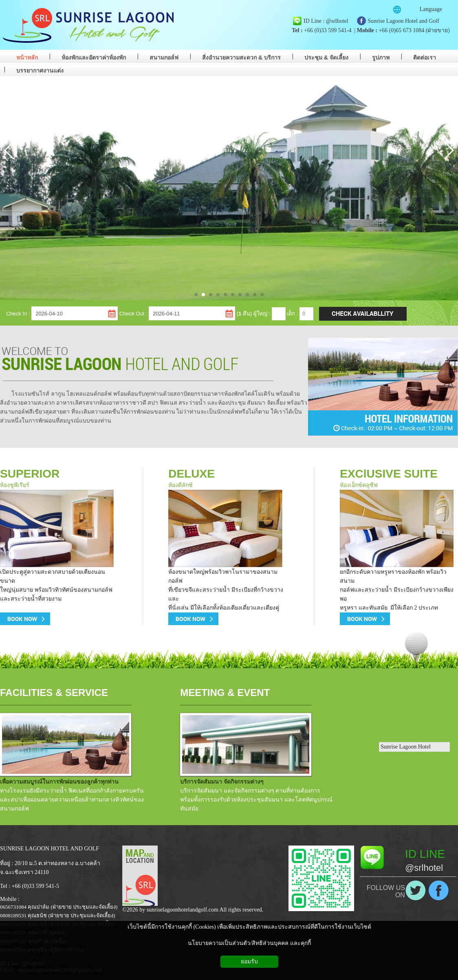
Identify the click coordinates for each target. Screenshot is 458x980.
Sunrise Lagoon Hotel (406, 747)
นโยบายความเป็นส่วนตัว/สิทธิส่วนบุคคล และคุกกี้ (249, 943)
